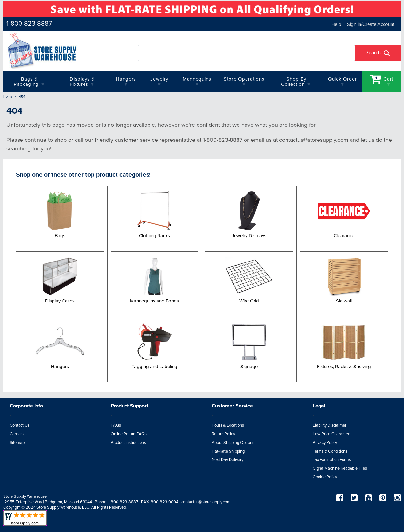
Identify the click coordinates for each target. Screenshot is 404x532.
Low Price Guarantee (331, 434)
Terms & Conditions (330, 451)
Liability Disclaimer (330, 425)
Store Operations (244, 79)
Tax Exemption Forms (332, 460)
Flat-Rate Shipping (228, 451)
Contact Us (20, 425)
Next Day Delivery (227, 460)
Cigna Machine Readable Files (340, 468)
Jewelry (159, 79)
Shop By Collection (294, 82)
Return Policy (223, 434)
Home (8, 97)
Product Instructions (128, 443)
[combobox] (246, 53)
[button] (378, 53)
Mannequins (197, 79)
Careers (17, 434)
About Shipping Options (233, 443)
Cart (382, 79)
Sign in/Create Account (371, 24)
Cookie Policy (325, 477)
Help (336, 24)
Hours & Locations (228, 425)
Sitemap (17, 443)
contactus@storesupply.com (206, 502)
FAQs (116, 425)
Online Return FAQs (129, 434)
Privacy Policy (325, 443)
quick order (343, 79)
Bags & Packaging (26, 82)
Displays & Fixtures (82, 82)
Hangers (126, 79)
